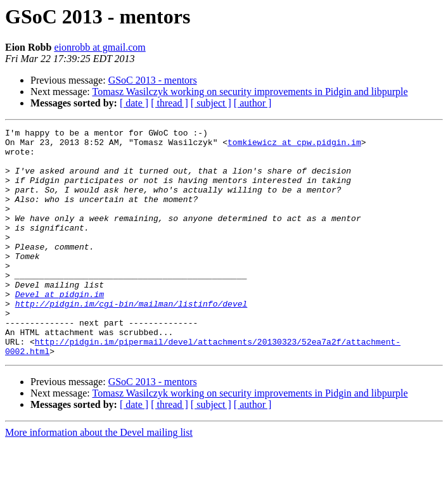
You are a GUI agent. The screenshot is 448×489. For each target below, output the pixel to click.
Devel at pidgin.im (60, 328)
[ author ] (253, 103)
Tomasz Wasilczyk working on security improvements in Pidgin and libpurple (250, 92)
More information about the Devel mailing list (99, 478)
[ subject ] (211, 103)
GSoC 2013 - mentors (153, 80)
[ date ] (134, 103)
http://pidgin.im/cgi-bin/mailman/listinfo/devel (131, 340)
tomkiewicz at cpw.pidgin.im (294, 146)
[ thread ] (170, 103)
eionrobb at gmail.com (99, 47)
